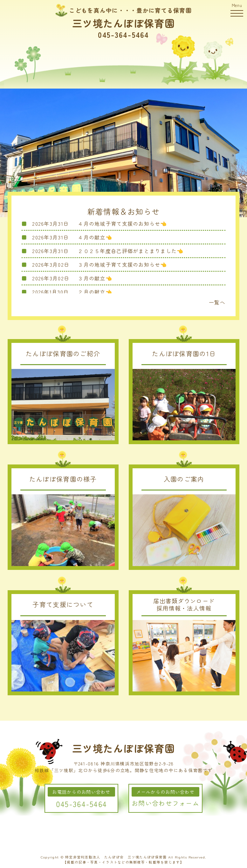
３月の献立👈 (95, 278)
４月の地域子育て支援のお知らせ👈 (122, 224)
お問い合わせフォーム (165, 803)
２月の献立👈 (95, 292)
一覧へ (217, 302)
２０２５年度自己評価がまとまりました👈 (131, 251)
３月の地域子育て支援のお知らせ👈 (122, 264)
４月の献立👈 (95, 237)
